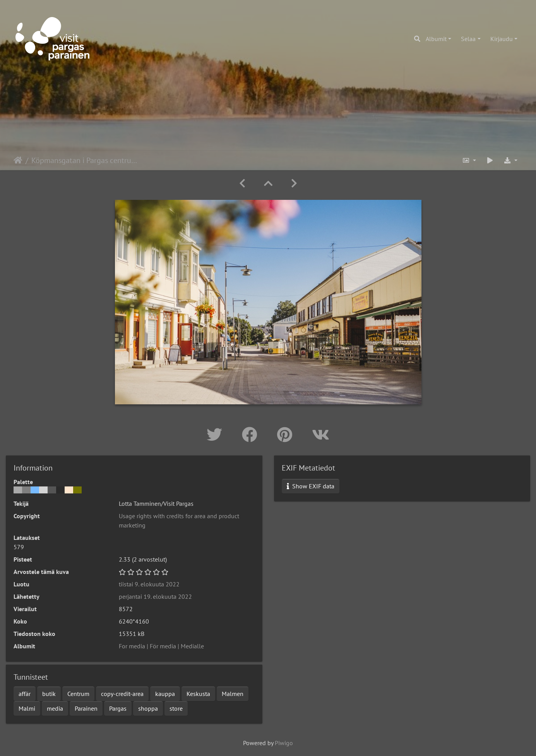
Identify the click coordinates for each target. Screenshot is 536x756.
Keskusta (198, 694)
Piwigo (284, 743)
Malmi (27, 708)
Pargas (118, 708)
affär (25, 694)
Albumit (436, 39)
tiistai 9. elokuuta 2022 (149, 584)
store (176, 708)
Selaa (468, 39)
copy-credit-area (122, 694)
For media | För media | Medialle (161, 646)
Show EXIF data (311, 486)
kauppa (165, 694)
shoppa (148, 708)
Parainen (86, 708)
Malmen (233, 694)
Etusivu (18, 160)
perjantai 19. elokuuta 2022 (155, 596)
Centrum (78, 694)
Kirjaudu (502, 39)
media (55, 708)
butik (49, 694)
